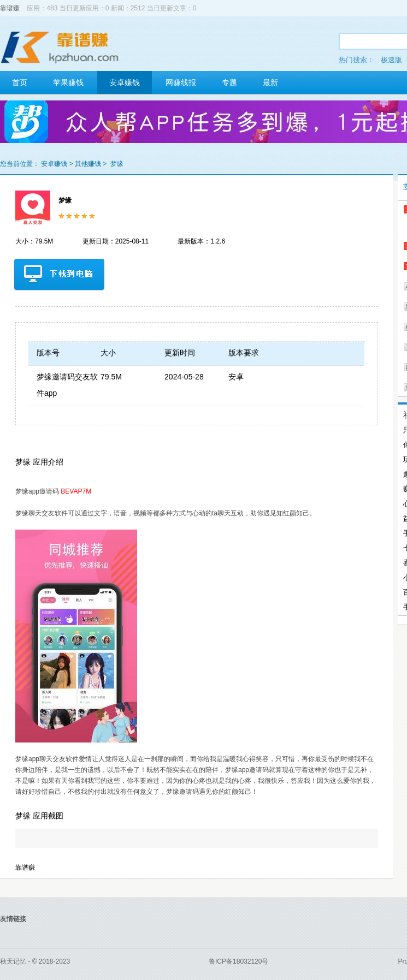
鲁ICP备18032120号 (238, 961)
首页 (20, 82)
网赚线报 (181, 82)
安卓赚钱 (125, 82)
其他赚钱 (88, 164)
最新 (270, 82)
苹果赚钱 (68, 82)
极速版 (391, 60)
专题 (229, 82)
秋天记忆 (13, 961)
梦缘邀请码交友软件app (67, 385)
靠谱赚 (10, 8)
